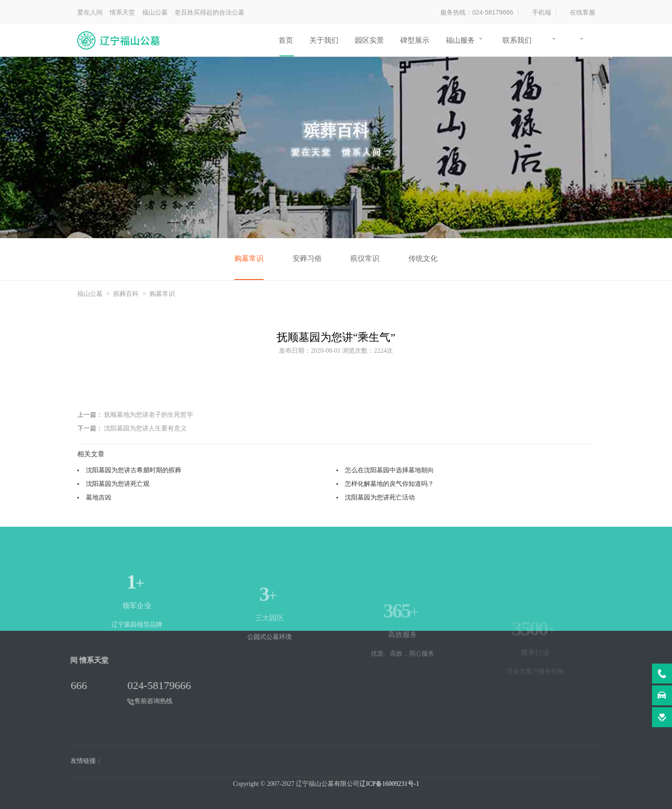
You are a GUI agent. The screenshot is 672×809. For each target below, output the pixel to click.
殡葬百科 (126, 294)
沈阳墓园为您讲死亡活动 (380, 497)
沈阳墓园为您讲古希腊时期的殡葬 (134, 470)
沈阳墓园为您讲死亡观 (118, 484)
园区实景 (369, 40)
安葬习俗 (307, 258)
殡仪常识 (365, 258)
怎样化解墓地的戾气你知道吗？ (389, 484)
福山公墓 (90, 294)
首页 (286, 40)
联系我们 (517, 40)
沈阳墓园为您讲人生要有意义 (145, 428)
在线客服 (582, 12)
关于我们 (324, 40)
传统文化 (423, 258)
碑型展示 (415, 40)
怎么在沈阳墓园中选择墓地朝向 (389, 470)
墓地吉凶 (99, 497)
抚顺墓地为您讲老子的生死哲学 (149, 414)
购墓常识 (249, 258)
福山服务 (460, 40)
